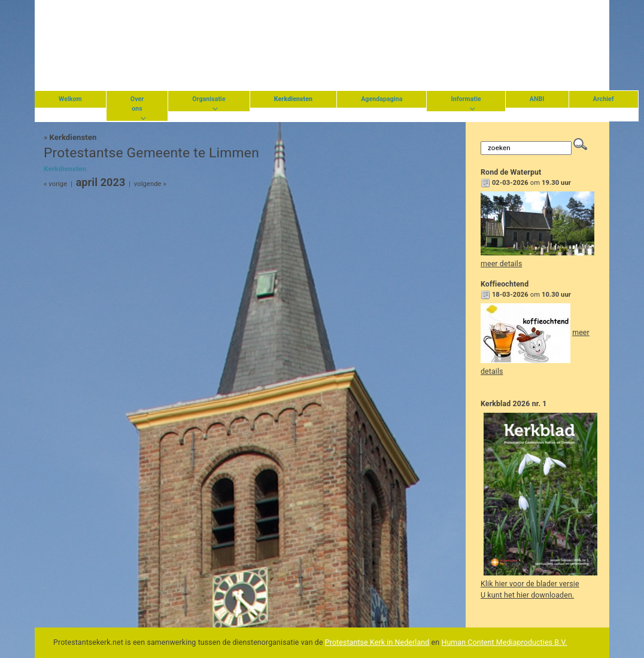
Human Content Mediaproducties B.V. (504, 642)
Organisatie (209, 99)
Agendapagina (382, 99)
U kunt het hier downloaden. (527, 595)
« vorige (55, 184)
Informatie (466, 99)
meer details (501, 264)
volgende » (150, 184)
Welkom (70, 99)
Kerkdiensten (73, 137)
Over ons (137, 104)
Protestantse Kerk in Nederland (377, 642)
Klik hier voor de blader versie (530, 584)
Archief (604, 99)
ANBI (537, 99)
